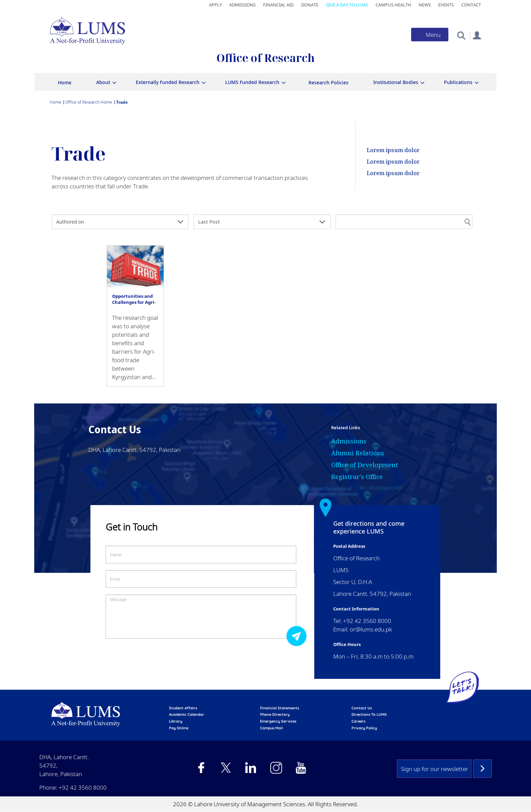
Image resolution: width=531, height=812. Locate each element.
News (425, 5)
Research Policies (328, 82)
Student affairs (183, 708)
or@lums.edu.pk (371, 629)
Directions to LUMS (369, 714)
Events (446, 5)
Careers (358, 721)
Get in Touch (132, 527)
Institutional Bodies (396, 82)
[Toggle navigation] (430, 35)
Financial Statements (280, 708)
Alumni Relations (358, 453)
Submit (298, 636)
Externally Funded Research (168, 82)
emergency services (278, 721)
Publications (458, 82)
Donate (310, 5)
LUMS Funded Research (252, 82)
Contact (471, 5)
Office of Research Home (89, 102)
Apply (215, 5)
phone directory (275, 714)
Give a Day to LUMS (347, 5)
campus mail (271, 728)
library (176, 721)
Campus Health (393, 5)
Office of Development (365, 465)
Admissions (242, 5)
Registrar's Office (357, 477)
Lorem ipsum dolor (393, 150)
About (103, 82)
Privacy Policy (364, 728)
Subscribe (482, 769)
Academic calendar (187, 714)
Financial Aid (278, 5)
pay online (179, 728)
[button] (461, 35)
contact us (362, 708)
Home (65, 82)
